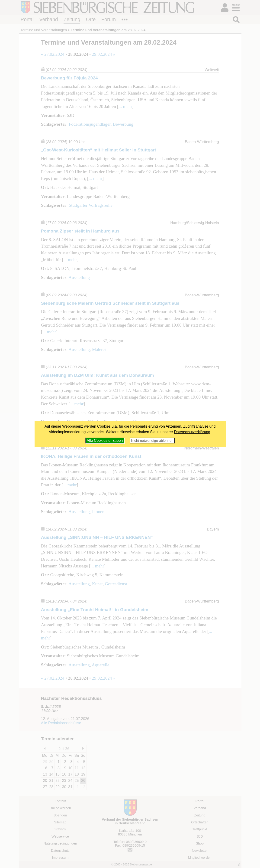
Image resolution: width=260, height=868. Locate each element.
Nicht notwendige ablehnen (152, 441)
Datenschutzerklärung (192, 432)
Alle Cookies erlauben (105, 441)
